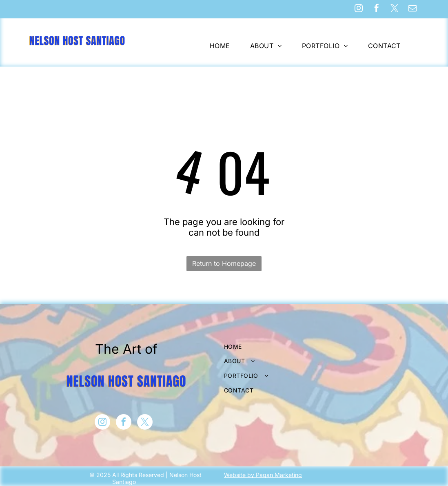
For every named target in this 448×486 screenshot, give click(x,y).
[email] (413, 9)
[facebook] (377, 9)
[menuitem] (223, 46)
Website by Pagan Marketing (263, 475)
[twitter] (395, 9)
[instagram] (359, 9)
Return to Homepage (224, 263)
